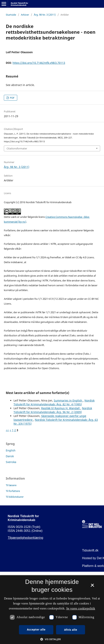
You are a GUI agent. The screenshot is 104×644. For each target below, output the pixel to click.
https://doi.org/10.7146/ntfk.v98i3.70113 (39, 63)
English (11, 450)
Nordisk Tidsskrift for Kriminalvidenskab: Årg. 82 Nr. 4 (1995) (54, 402)
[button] (52, 639)
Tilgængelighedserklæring (26, 538)
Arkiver (25, 15)
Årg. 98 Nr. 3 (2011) (45, 15)
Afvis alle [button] (71, 630)
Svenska (11, 462)
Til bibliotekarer (15, 497)
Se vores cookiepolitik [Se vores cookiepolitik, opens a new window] (81, 608)
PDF (12, 98)
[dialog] (52, 610)
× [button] (92, 587)
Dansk (10, 456)
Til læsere (11, 485)
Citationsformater (17, 148)
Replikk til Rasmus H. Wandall (61, 408)
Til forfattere (13, 491)
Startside (11, 15)
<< (7, 430)
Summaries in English (68, 400)
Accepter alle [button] (36, 629)
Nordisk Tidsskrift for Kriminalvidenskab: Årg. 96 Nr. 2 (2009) (53, 410)
